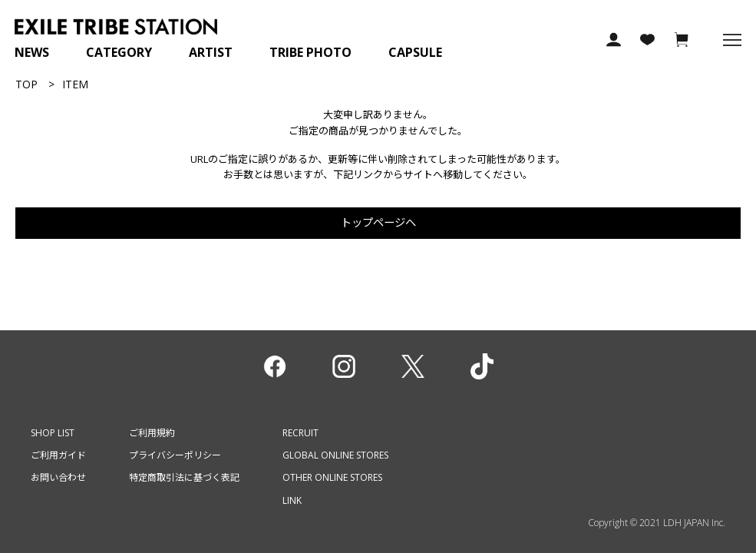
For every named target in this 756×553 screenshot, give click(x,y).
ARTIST (211, 52)
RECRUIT (300, 433)
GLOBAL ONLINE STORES (335, 455)
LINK (292, 500)
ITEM (75, 84)
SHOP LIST (53, 433)
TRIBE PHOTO (310, 52)
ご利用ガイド (58, 455)
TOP (26, 84)
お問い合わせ (58, 477)
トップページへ (378, 222)
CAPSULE (415, 52)
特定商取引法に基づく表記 (184, 477)
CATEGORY (119, 52)
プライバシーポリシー (175, 455)
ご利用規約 (152, 433)
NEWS (32, 52)
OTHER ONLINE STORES (332, 477)
